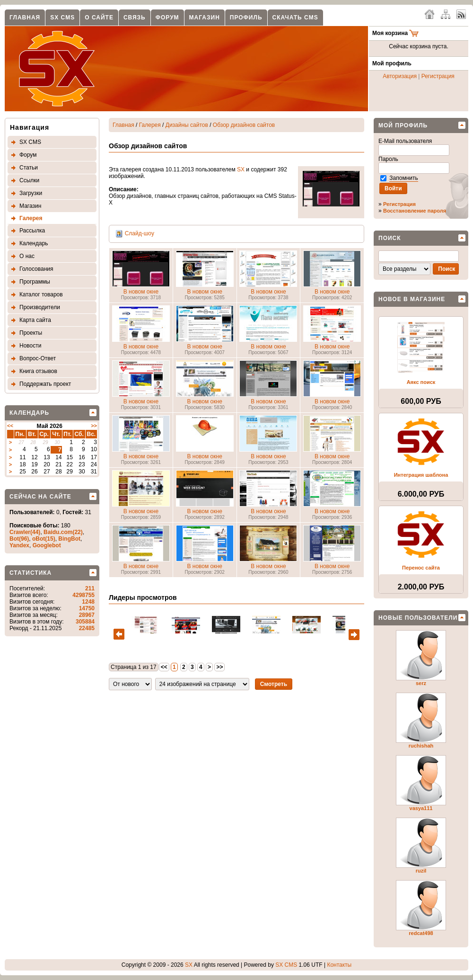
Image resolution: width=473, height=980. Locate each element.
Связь (135, 18)
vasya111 (421, 808)
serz (421, 683)
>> (94, 426)
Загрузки (31, 193)
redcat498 (421, 933)
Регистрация (438, 76)
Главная (25, 18)
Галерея (31, 218)
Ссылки (29, 180)
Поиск (390, 238)
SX (241, 169)
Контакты (339, 965)
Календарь (34, 243)
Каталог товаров (41, 294)
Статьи (29, 168)
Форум (167, 18)
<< (10, 426)
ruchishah (421, 746)
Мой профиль (403, 125)
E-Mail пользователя (406, 141)
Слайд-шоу (140, 233)
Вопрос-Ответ (38, 358)
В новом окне (141, 292)
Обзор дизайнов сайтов (244, 125)
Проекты (31, 333)
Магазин (205, 18)
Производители (40, 307)
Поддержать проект (45, 384)
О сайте (99, 18)
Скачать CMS (295, 18)
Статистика (31, 573)
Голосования (36, 269)
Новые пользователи (418, 618)
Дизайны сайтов (187, 125)
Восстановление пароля (415, 211)
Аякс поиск (421, 382)
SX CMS (62, 18)
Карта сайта (35, 320)
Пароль (389, 159)
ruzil (421, 871)
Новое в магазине (412, 299)
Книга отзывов (38, 371)
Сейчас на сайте (40, 497)
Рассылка (32, 231)
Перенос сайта (421, 568)
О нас (27, 256)
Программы (35, 282)
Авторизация (400, 76)
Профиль (246, 18)
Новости (30, 346)
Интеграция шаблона (421, 475)
